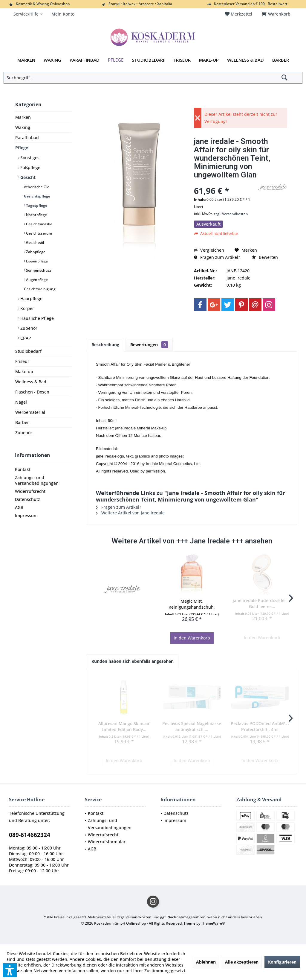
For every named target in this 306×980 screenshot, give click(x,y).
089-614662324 (30, 835)
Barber (22, 422)
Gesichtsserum (39, 233)
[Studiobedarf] (149, 60)
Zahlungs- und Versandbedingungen (37, 480)
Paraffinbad (27, 137)
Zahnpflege (35, 252)
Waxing (23, 127)
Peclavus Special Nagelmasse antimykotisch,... (192, 726)
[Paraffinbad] (85, 60)
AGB (19, 507)
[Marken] (26, 60)
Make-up (24, 372)
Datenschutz (27, 499)
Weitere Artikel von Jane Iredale (130, 513)
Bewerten (265, 257)
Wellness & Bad (31, 382)
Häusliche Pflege (36, 318)
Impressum (26, 515)
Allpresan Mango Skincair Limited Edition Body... (124, 726)
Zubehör (28, 328)
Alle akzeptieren (242, 962)
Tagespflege (36, 205)
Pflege (22, 148)
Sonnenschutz (38, 270)
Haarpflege (31, 298)
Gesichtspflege (37, 196)
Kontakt (23, 469)
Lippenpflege (36, 261)
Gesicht (27, 177)
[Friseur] (182, 60)
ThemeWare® (213, 923)
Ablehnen (206, 962)
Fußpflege (30, 167)
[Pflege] (116, 60)
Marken (23, 117)
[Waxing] (52, 60)
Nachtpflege (36, 215)
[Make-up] (209, 60)
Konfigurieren (282, 962)
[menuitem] (277, 14)
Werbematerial (30, 412)
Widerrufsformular (107, 842)
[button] (10, 970)
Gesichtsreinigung (39, 289)
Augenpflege (36, 280)
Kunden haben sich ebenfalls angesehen (133, 661)
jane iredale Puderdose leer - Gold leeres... (262, 603)
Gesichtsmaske (39, 224)
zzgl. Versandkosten (231, 214)
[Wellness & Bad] (245, 60)
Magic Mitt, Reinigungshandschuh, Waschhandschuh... (192, 604)
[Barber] (281, 60)
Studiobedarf (28, 351)
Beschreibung (105, 345)
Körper (27, 308)
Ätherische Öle (36, 187)
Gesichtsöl (35, 243)
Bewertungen (149, 345)
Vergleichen (209, 250)
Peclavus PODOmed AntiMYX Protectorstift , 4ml (260, 726)
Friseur (22, 361)
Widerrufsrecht (30, 491)
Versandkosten (139, 917)
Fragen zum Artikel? (217, 257)
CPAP (25, 338)
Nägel (21, 402)
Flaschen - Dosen (32, 392)
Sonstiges (29, 158)
